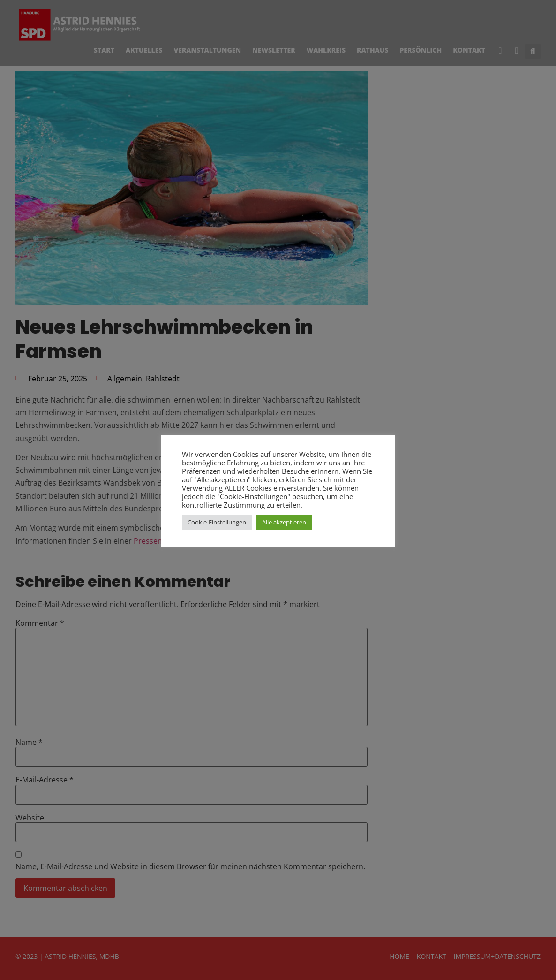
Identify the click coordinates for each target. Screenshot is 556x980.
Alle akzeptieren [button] (284, 522)
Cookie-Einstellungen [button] (217, 522)
